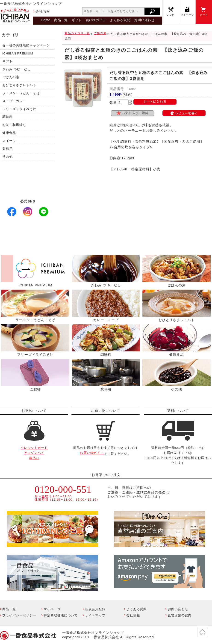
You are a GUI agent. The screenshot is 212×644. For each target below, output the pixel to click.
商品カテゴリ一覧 (77, 33)
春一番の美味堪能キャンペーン (26, 45)
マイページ (187, 15)
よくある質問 (120, 20)
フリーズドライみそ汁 (19, 109)
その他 (7, 157)
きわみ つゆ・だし (16, 69)
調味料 (7, 117)
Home (46, 20)
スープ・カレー (14, 101)
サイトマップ (95, 615)
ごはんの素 (11, 77)
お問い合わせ (144, 20)
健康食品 (9, 133)
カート (204, 15)
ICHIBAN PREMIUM (18, 53)
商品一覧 (61, 20)
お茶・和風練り (14, 125)
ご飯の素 (100, 33)
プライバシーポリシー (19, 615)
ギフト (77, 20)
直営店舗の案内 (180, 615)
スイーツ (9, 141)
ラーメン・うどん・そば (21, 93)
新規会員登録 (95, 609)
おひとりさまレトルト (19, 85)
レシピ (171, 15)
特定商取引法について (61, 615)
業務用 (7, 149)
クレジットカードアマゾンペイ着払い (34, 453)
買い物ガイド (96, 20)
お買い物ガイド (92, 453)
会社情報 (43, 11)
